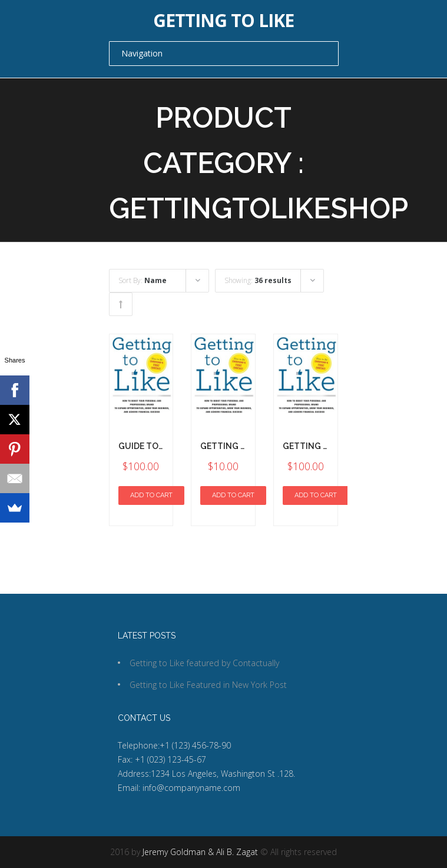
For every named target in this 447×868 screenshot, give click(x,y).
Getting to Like (224, 21)
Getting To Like (318, 446)
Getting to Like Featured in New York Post (208, 685)
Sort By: (143, 280)
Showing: (258, 280)
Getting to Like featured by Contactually (204, 663)
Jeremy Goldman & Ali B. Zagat (200, 852)
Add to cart (151, 495)
